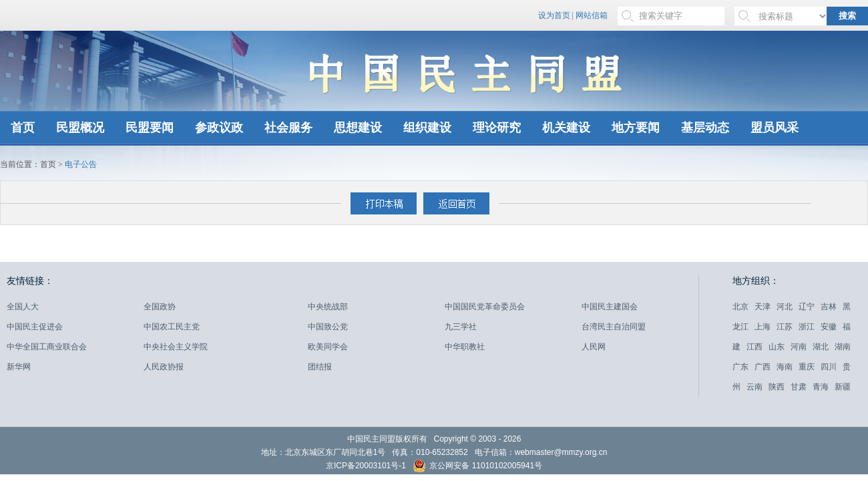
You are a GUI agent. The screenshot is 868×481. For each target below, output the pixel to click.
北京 (740, 307)
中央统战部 (328, 307)
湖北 (821, 347)
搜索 (847, 16)
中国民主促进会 (35, 327)
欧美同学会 (328, 347)
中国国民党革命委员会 (485, 307)
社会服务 (288, 128)
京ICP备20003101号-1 (366, 466)
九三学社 (461, 327)
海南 (785, 367)
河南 (799, 347)
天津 (763, 307)
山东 (777, 347)
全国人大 (23, 307)
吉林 (829, 307)
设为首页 (554, 15)
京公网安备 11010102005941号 (477, 467)
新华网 (19, 367)
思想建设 (358, 128)
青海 (821, 387)
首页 (23, 128)
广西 (763, 367)
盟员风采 (775, 128)
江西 (754, 347)
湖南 (843, 347)
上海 (763, 327)
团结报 (320, 367)
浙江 (807, 327)
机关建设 (566, 128)
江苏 (785, 327)
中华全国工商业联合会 (47, 347)
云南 (754, 387)
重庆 (807, 367)
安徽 (829, 327)
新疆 (843, 387)
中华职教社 (465, 347)
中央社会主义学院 (176, 347)
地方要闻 (636, 128)
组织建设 (427, 128)
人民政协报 (164, 367)
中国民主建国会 (610, 307)
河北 (785, 307)
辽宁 (807, 307)
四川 (829, 367)
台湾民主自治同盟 (614, 327)
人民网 (594, 347)
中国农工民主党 (172, 327)
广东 (740, 367)
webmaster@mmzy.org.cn (561, 452)
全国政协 (160, 307)
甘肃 (799, 387)
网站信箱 (592, 15)
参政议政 (219, 128)
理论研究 (497, 128)
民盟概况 (80, 128)
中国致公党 (328, 327)
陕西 (777, 387)
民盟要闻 (150, 128)
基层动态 (705, 128)
